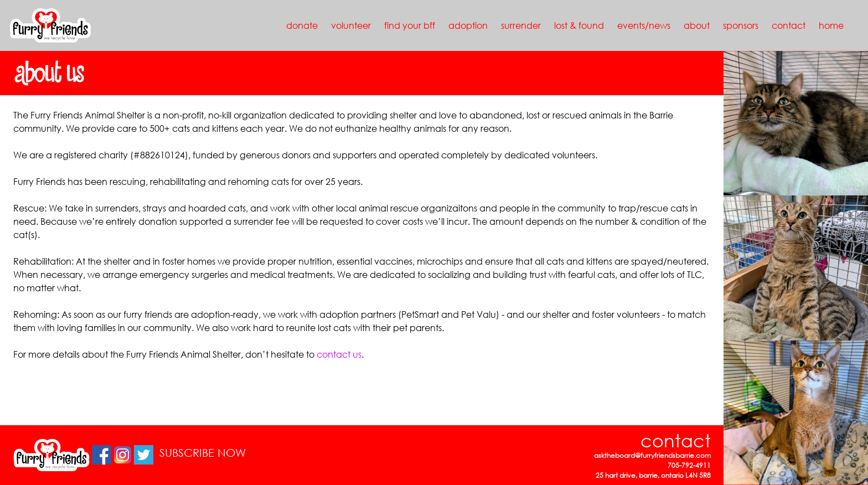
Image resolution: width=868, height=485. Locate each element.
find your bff (410, 25)
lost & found (579, 25)
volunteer (351, 25)
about (697, 25)
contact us (339, 354)
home (831, 25)
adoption (468, 25)
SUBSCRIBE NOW (203, 453)
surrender (521, 25)
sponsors (741, 25)
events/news (644, 25)
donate (302, 25)
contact (789, 25)
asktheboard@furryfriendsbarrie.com (652, 455)
